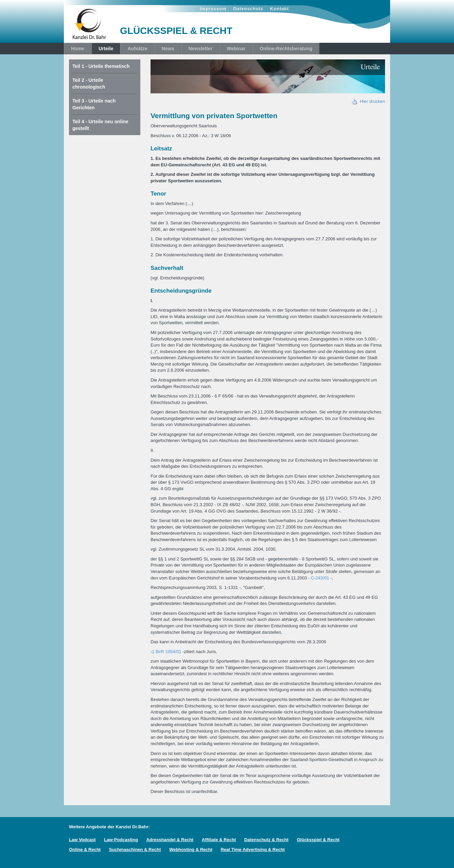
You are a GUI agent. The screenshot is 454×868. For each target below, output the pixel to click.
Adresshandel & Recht (170, 840)
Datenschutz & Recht (266, 840)
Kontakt (280, 9)
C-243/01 (320, 578)
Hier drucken (368, 101)
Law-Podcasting (121, 840)
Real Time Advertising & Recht (253, 849)
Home (78, 49)
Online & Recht (85, 849)
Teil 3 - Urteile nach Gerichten (94, 104)
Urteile (106, 49)
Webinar (236, 49)
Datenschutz (248, 9)
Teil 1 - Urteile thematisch (101, 66)
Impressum (213, 9)
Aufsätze (137, 49)
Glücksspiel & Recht (318, 840)
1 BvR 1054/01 (167, 652)
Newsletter (200, 49)
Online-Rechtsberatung (286, 49)
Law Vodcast (82, 840)
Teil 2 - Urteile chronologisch (89, 84)
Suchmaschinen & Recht (135, 849)
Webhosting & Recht (191, 849)
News (168, 49)
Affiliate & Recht (219, 840)
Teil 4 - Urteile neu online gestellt (100, 125)
